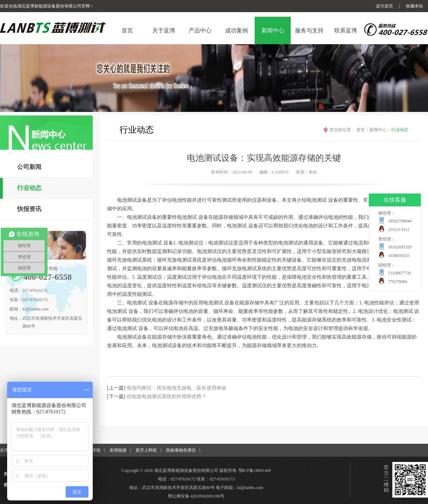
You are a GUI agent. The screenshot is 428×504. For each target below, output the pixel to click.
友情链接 (118, 450)
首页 (363, 130)
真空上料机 (146, 450)
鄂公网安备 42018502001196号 (196, 496)
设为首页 (384, 6)
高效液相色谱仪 (181, 450)
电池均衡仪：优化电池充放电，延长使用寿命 (177, 388)
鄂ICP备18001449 (255, 470)
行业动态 (29, 188)
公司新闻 (29, 167)
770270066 (398, 282)
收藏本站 (414, 6)
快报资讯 (29, 209)
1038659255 (399, 256)
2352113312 (399, 230)
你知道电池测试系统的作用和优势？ (167, 397)
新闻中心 (380, 130)
